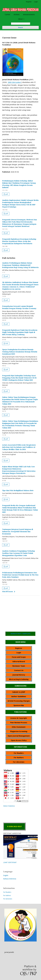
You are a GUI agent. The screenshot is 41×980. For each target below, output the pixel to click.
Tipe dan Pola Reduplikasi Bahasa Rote (18, 490)
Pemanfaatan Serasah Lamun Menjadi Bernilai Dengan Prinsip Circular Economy (19, 307)
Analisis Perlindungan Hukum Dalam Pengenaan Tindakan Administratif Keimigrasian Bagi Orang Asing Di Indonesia (20, 265)
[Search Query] (21, 24)
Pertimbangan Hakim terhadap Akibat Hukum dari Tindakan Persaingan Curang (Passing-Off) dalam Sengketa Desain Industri (19, 184)
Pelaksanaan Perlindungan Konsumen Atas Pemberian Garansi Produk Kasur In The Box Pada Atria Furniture (20, 575)
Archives (17, 14)
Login (36, 2)
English (6, 875)
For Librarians (8, 899)
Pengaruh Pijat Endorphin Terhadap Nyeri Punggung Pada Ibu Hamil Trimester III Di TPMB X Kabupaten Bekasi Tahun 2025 (19, 378)
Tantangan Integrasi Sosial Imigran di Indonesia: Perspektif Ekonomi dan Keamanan (18, 532)
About (21, 19)
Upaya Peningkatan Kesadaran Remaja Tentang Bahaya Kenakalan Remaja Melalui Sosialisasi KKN (20, 352)
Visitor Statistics (9, 806)
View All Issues (8, 592)
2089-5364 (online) (14, 82)
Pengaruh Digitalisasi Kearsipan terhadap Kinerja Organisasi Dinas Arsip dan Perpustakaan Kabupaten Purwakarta (19, 241)
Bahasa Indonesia (10, 879)
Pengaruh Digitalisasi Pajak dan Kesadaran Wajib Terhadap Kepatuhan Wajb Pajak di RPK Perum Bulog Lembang (20, 332)
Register (29, 2)
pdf (7, 194)
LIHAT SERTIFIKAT (10, 862)
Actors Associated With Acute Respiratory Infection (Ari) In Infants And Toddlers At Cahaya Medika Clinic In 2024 (19, 447)
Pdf (7, 343)
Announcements (29, 14)
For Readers (7, 892)
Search (20, 27)
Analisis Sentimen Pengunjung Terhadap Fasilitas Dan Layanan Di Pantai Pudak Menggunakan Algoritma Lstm (19, 553)
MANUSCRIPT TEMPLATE (20, 634)
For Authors (7, 895)
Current (7, 14)
